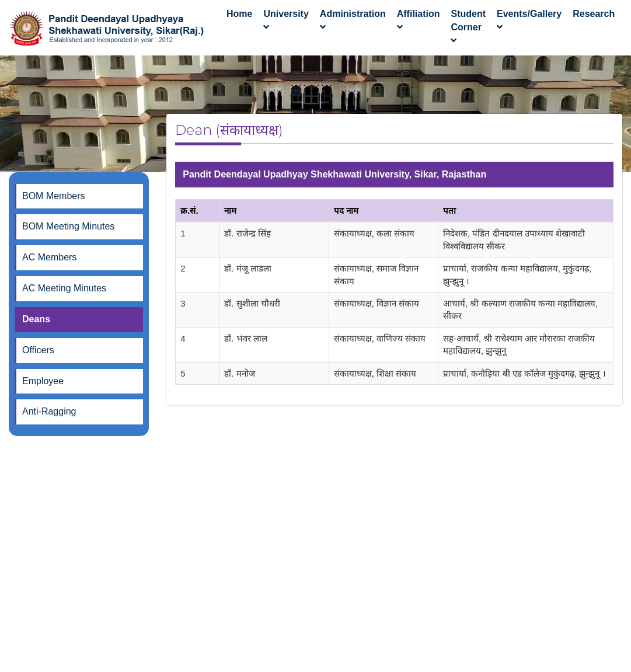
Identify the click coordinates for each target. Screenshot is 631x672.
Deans (36, 319)
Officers (38, 350)
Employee (43, 381)
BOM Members (54, 196)
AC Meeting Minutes (64, 288)
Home (239, 20)
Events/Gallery (529, 20)
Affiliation (419, 20)
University (286, 20)
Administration (353, 20)
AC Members (49, 257)
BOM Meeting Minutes (68, 226)
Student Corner (468, 27)
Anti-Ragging (49, 411)
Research (594, 14)
